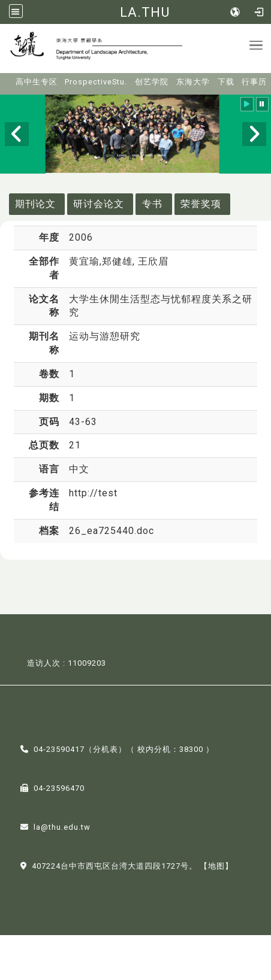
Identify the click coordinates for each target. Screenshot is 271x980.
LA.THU (145, 12)
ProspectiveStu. (96, 82)
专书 (152, 204)
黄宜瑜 (84, 261)
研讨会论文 (99, 204)
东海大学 (193, 82)
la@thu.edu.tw (62, 827)
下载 (226, 82)
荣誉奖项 (201, 204)
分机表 (106, 749)
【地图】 (216, 866)
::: (8, 78)
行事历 (254, 82)
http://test (93, 493)
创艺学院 (152, 82)
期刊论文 (35, 204)
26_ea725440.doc (112, 531)
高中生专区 (37, 82)
